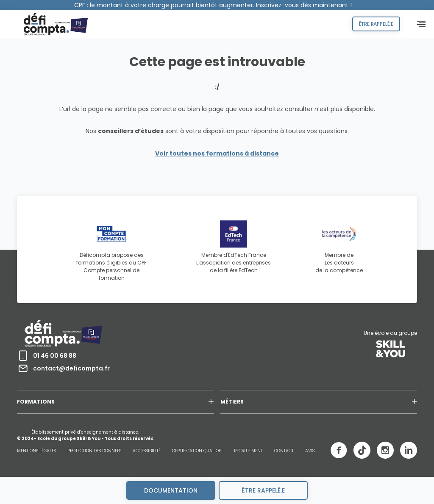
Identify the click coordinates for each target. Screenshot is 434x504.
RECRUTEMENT (248, 451)
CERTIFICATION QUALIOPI (197, 451)
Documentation (171, 490)
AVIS (310, 451)
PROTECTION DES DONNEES (94, 451)
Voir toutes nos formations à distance (217, 153)
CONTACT (284, 451)
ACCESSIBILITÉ (147, 451)
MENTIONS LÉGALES (36, 451)
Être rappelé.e (376, 24)
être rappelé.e (263, 490)
